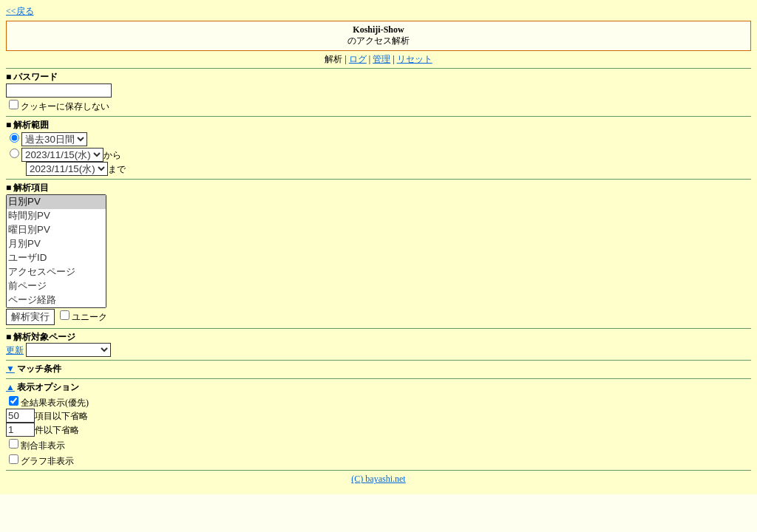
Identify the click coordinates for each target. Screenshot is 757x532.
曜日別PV (56, 230)
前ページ (56, 286)
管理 (381, 59)
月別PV (56, 244)
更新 (15, 350)
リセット (415, 59)
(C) (358, 479)
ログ (358, 59)
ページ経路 (56, 300)
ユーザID (56, 258)
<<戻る (20, 11)
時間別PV (56, 216)
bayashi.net (385, 479)
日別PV (56, 202)
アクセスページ (56, 272)
